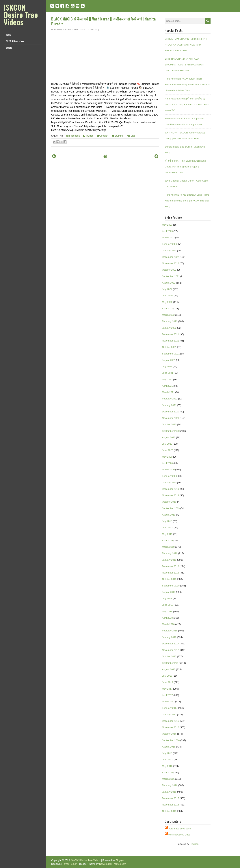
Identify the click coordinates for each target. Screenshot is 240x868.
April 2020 (167, 463)
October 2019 (169, 502)
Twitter (88, 136)
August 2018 (169, 592)
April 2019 (167, 540)
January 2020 (169, 483)
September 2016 (171, 740)
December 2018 (171, 566)
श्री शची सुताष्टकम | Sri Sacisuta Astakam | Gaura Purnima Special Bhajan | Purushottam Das (185, 167)
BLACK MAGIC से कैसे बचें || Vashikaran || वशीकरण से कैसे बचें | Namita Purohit (103, 21)
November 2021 (171, 341)
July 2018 (167, 598)
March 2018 (168, 624)
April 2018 (167, 618)
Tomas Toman (70, 864)
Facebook (73, 136)
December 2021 (171, 334)
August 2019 (169, 515)
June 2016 (168, 759)
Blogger (194, 844)
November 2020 (171, 418)
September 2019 (171, 508)
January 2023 (169, 251)
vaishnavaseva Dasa (179, 835)
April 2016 (167, 772)
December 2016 (171, 721)
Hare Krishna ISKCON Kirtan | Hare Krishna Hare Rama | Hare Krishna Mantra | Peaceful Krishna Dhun (187, 85)
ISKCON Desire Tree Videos (21, 15)
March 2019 (168, 547)
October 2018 (169, 579)
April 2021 (167, 386)
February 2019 (170, 553)
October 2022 (169, 270)
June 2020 (168, 450)
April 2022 (167, 308)
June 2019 (168, 528)
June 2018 (168, 605)
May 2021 (167, 379)
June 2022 (168, 296)
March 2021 (168, 392)
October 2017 (169, 656)
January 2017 (169, 715)
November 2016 (171, 727)
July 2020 (167, 444)
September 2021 (171, 354)
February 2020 (170, 476)
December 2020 (171, 412)
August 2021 (169, 360)
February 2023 (170, 244)
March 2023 (168, 238)
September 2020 (171, 431)
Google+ (103, 136)
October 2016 (169, 734)
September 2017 (171, 663)
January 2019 (169, 560)
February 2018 (170, 631)
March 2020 (168, 470)
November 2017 (171, 650)
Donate (9, 48)
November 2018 (171, 573)
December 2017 (171, 644)
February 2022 (170, 321)
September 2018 (171, 586)
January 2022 (169, 328)
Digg (131, 136)
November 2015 (171, 805)
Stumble (118, 136)
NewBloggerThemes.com (113, 864)
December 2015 (171, 798)
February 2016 (170, 785)
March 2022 (168, 315)
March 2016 (168, 779)
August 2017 (169, 669)
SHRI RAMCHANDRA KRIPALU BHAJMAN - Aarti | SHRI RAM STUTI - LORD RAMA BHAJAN (185, 65)
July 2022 (167, 289)
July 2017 (167, 676)
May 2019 (167, 534)
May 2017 (167, 689)
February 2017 (170, 708)
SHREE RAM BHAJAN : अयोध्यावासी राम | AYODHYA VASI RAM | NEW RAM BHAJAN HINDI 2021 (186, 45)
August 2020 (169, 437)
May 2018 (167, 611)
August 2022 (169, 283)
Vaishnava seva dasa (180, 829)
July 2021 (167, 366)
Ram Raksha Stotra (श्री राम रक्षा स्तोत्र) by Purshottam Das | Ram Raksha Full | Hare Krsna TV (187, 104)
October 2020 (169, 424)
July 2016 (167, 753)
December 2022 (171, 257)
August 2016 (169, 747)
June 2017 (168, 682)
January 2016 (169, 792)
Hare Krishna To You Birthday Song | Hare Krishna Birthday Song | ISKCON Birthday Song (187, 201)
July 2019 (167, 521)
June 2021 (168, 373)
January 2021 (169, 405)
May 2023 (167, 225)
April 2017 (167, 695)
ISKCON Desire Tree (15, 41)
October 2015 (169, 811)
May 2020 (167, 457)
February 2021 (170, 399)
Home (8, 34)
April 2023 (167, 231)
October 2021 (169, 347)
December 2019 (171, 489)
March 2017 (168, 702)
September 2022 (171, 276)
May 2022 (167, 302)
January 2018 (169, 637)
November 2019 (171, 495)
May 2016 (167, 766)
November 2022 (171, 263)
